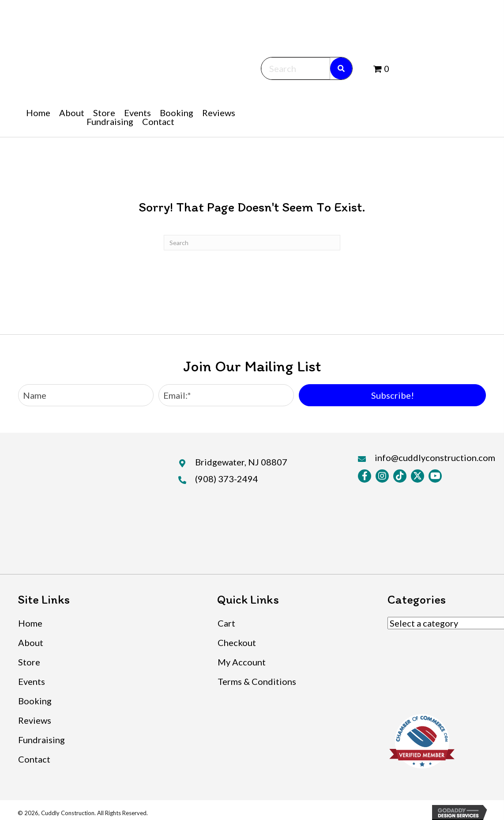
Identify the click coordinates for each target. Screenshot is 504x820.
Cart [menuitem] (226, 623)
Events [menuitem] (32, 681)
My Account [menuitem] (242, 662)
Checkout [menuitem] (237, 642)
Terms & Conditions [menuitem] (257, 681)
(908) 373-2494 (227, 479)
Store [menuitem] (29, 662)
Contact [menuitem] (34, 759)
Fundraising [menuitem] (41, 740)
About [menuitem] (31, 642)
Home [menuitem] (30, 623)
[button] (392, 395)
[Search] (252, 243)
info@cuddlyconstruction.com (435, 457)
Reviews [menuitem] (35, 720)
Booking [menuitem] (35, 701)
